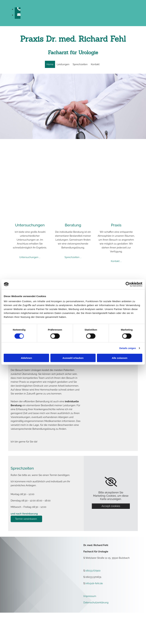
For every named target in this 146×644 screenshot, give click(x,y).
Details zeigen (128, 348)
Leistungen (63, 64)
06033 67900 (93, 571)
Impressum (90, 596)
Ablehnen (26, 358)
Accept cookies (111, 506)
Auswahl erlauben (73, 358)
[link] (111, 482)
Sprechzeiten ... (73, 257)
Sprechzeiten (80, 64)
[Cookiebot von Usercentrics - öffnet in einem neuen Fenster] (128, 284)
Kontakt (95, 64)
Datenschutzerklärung (96, 603)
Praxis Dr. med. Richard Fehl (73, 39)
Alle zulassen (120, 358)
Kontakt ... (116, 261)
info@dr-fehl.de (94, 583)
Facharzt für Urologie (73, 52)
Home (50, 64)
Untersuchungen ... (30, 257)
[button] (26, 519)
